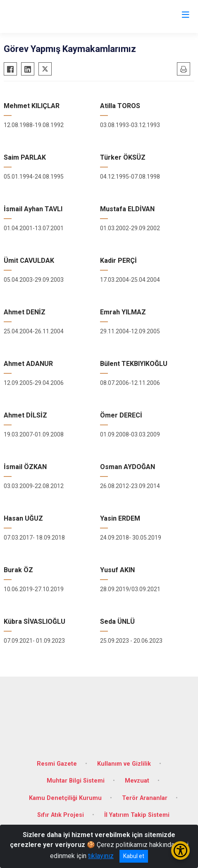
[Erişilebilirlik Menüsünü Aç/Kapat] (180, 850)
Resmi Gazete (57, 764)
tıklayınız (101, 856)
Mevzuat (137, 781)
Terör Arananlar (145, 798)
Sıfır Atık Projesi (61, 815)
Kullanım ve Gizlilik (124, 764)
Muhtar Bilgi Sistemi (76, 781)
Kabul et (134, 856)
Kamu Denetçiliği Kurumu (65, 798)
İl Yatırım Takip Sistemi (137, 815)
